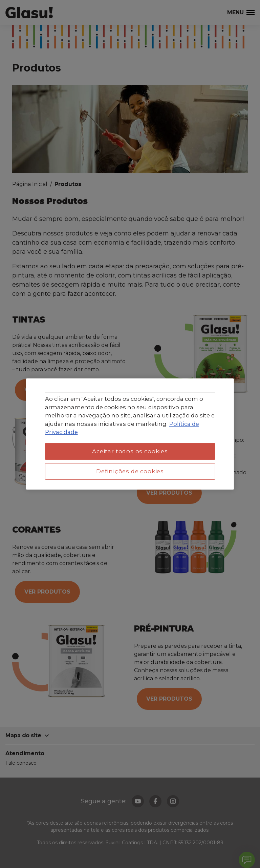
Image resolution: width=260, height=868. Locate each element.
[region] (130, 434)
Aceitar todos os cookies (130, 451)
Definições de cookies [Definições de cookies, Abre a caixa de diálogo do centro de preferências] (130, 471)
